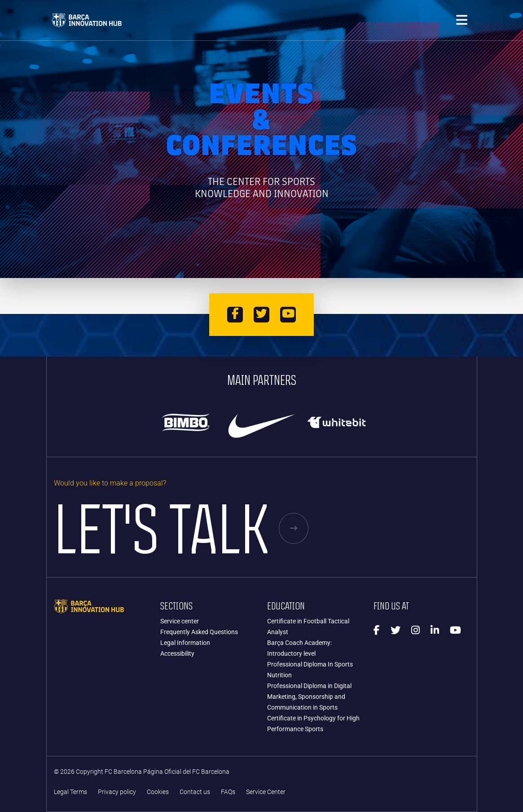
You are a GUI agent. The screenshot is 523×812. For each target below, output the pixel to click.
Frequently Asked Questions (199, 632)
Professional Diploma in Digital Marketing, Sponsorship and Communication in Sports (309, 697)
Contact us (195, 792)
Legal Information (185, 643)
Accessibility (177, 653)
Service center (180, 621)
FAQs (228, 792)
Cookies (158, 792)
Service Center (266, 792)
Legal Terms (70, 792)
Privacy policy (117, 792)
